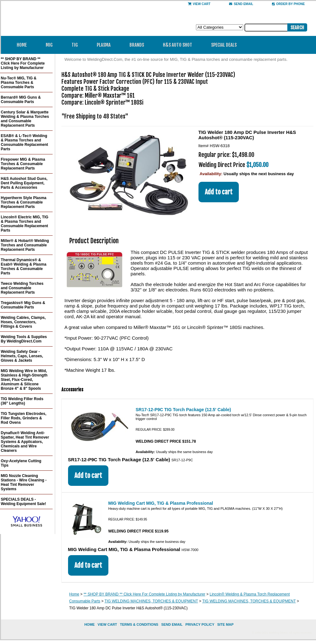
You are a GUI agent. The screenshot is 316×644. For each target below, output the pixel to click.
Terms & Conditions (139, 624)
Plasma (106, 45)
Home (22, 45)
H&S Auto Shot (178, 45)
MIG (51, 45)
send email (241, 4)
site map (225, 624)
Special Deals (224, 45)
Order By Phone (288, 4)
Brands (139, 45)
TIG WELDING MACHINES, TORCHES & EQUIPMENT (151, 601)
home (90, 624)
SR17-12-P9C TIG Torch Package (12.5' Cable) (184, 410)
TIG (77, 45)
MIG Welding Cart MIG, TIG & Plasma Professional (161, 503)
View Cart (199, 4)
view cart (107, 624)
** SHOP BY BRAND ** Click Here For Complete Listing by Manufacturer (144, 594)
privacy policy (200, 624)
